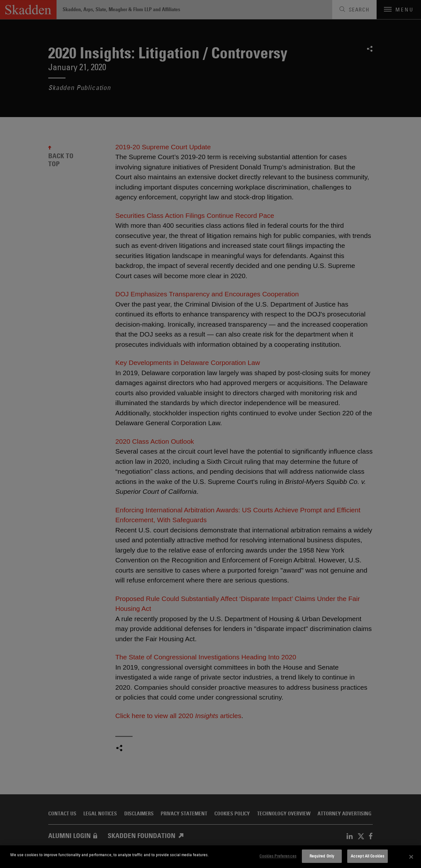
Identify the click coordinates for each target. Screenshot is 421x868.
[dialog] (210, 857)
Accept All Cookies (367, 856)
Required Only (322, 856)
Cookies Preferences (278, 856)
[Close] (411, 857)
